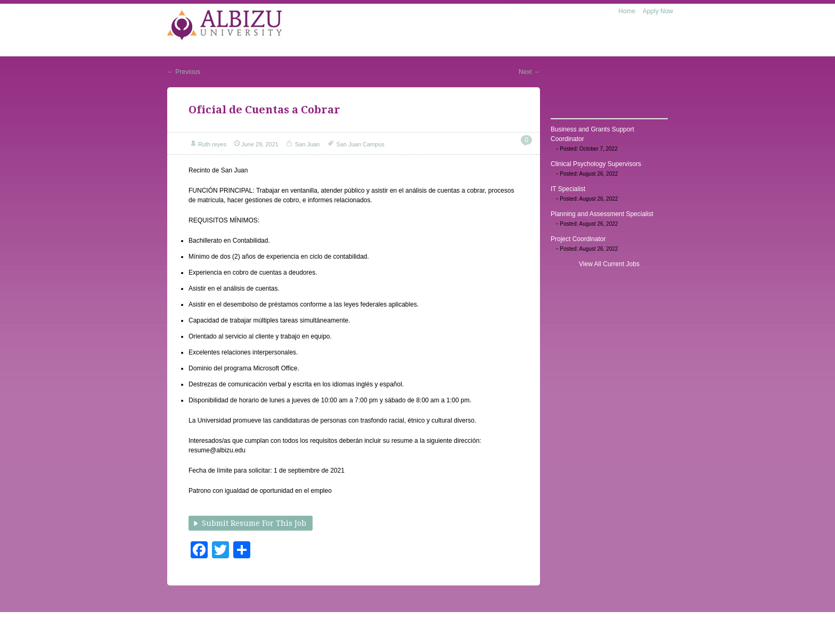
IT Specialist (568, 189)
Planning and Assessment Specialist (602, 214)
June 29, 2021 (260, 144)
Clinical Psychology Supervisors (596, 164)
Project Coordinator (578, 239)
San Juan (307, 144)
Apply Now (658, 11)
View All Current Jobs (609, 264)
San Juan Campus (361, 144)
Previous (184, 72)
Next (529, 72)
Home (627, 11)
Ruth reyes (212, 144)
